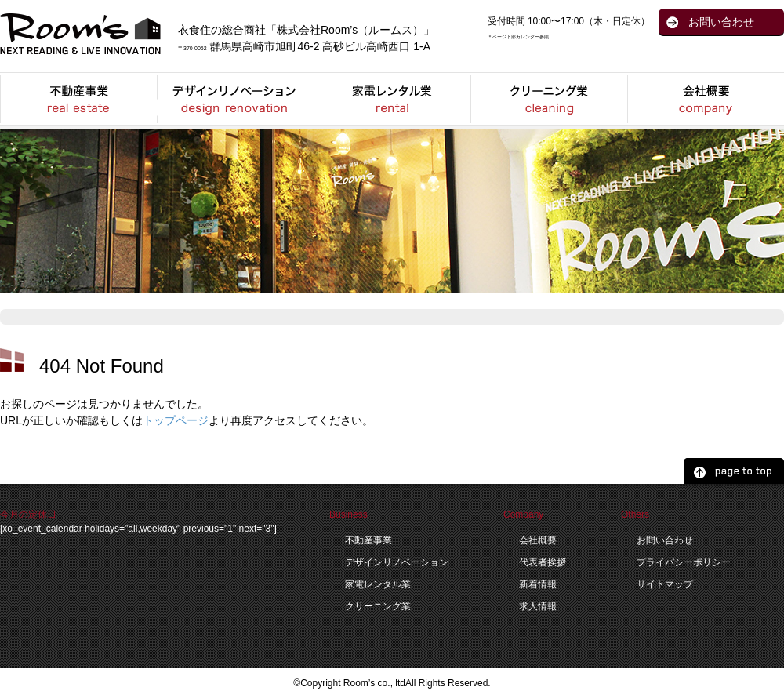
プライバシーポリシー (684, 562)
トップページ (176, 420)
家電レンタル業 (378, 584)
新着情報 (538, 584)
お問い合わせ (721, 22)
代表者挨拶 (543, 562)
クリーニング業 (378, 606)
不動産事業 (368, 540)
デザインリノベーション (397, 562)
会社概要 (538, 540)
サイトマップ (665, 584)
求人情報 (538, 606)
